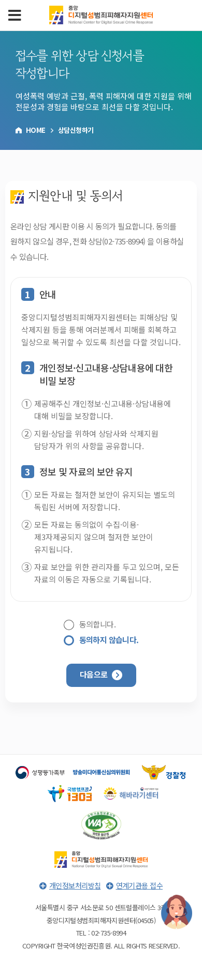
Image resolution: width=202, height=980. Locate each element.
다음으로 (101, 675)
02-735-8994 (124, 241)
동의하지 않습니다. (109, 640)
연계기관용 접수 (140, 885)
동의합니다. (97, 625)
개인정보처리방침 (75, 885)
